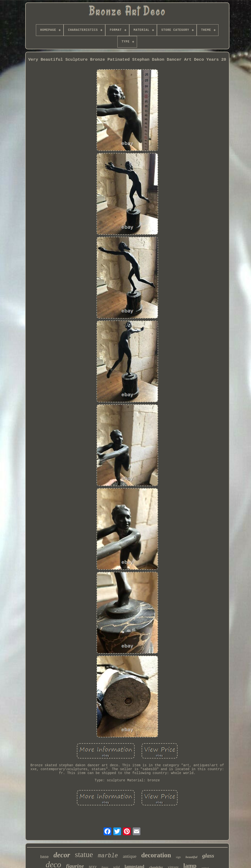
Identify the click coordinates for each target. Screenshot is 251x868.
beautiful (191, 857)
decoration (156, 855)
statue (84, 854)
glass (208, 856)
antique (130, 856)
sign (178, 857)
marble (108, 856)
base (45, 857)
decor (62, 855)
